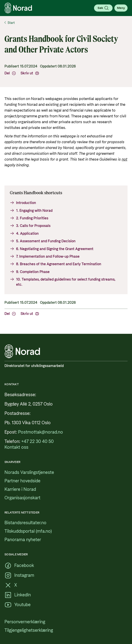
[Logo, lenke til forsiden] (18, 8)
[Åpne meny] (121, 8)
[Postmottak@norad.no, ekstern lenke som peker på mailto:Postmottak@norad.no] (41, 432)
